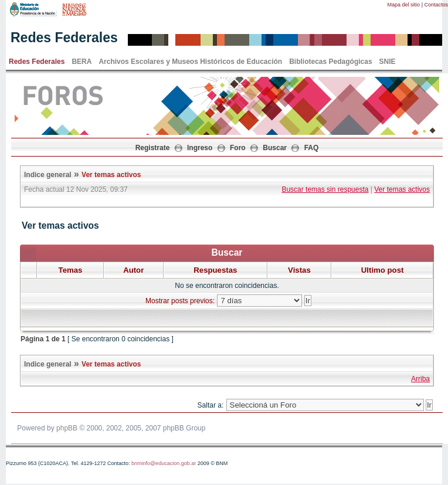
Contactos (436, 5)
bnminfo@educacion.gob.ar (164, 463)
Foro (238, 148)
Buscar (275, 148)
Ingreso (200, 148)
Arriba (420, 379)
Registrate (153, 148)
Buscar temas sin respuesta (325, 189)
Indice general (48, 175)
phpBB (67, 428)
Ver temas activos (111, 175)
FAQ (312, 148)
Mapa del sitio (404, 5)
